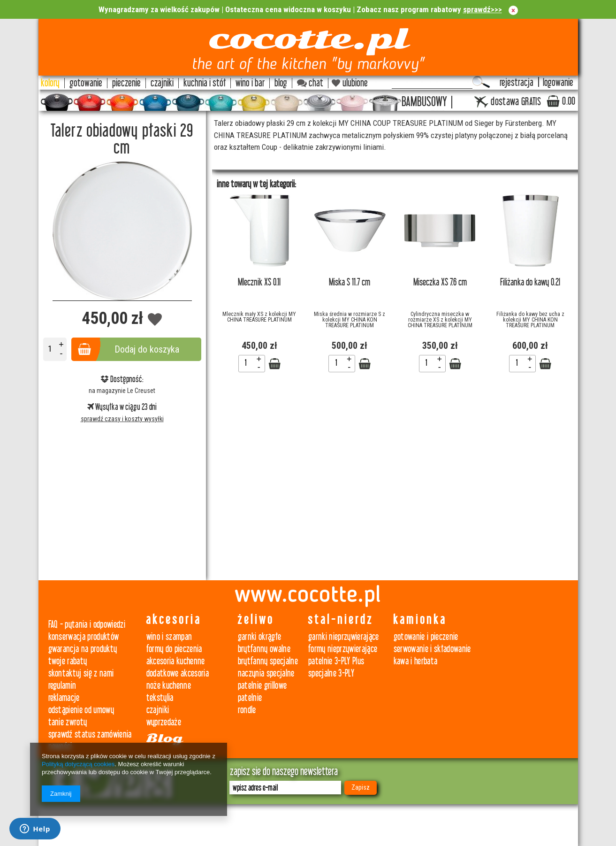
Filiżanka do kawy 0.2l (530, 282)
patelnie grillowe (262, 686)
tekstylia (160, 698)
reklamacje (64, 698)
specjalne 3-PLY (331, 673)
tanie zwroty (68, 722)
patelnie (250, 698)
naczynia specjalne (266, 673)
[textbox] (432, 82)
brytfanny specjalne (268, 661)
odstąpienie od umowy (81, 710)
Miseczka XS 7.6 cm (440, 282)
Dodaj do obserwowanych (155, 320)
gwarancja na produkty (83, 649)
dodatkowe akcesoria (178, 673)
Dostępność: (122, 379)
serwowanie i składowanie (432, 649)
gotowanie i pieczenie (426, 637)
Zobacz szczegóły (274, 364)
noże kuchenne (169, 686)
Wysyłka (103, 407)
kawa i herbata (416, 661)
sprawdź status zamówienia (90, 734)
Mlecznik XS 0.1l (259, 282)
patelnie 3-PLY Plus (336, 661)
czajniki (158, 710)
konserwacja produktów (84, 637)
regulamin (62, 686)
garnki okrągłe (260, 637)
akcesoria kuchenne (176, 661)
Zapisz (361, 787)
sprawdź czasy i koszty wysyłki (122, 419)
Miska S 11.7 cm (350, 282)
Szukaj (481, 82)
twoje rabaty (68, 661)
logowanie (558, 83)
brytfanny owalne (264, 649)
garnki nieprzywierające (344, 637)
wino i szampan (169, 637)
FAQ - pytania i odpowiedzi (87, 625)
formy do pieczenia (174, 649)
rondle (247, 710)
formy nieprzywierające (343, 649)
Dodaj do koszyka (147, 349)
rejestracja (517, 83)
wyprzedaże (164, 722)
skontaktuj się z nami (81, 673)
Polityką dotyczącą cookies (78, 764)
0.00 (569, 101)
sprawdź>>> (483, 9)
